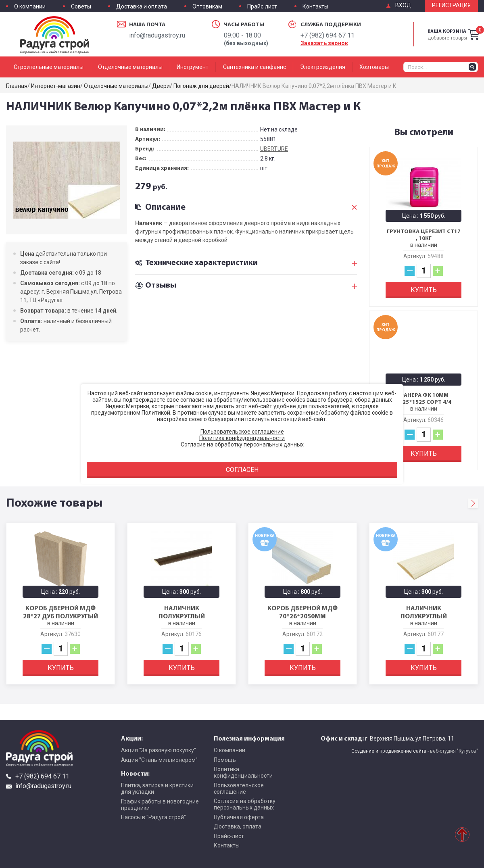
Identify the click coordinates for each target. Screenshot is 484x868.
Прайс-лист (262, 7)
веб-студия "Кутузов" (454, 751)
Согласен (242, 470)
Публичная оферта (239, 817)
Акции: (132, 738)
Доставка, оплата (238, 826)
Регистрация (451, 5)
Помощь (225, 760)
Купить (424, 290)
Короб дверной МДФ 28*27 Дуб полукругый (60, 612)
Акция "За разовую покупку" (159, 750)
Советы (81, 7)
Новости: (135, 773)
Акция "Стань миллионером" (159, 760)
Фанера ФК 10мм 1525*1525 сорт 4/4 (424, 399)
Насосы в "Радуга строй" (153, 817)
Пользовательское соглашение (239, 789)
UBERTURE (274, 149)
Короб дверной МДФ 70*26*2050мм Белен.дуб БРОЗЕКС (302, 616)
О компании (30, 7)
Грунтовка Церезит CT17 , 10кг (424, 235)
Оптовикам (207, 7)
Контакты (315, 7)
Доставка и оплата (142, 7)
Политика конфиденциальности (243, 772)
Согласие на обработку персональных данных (245, 804)
